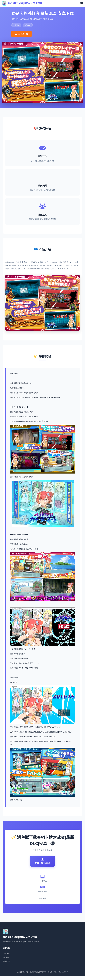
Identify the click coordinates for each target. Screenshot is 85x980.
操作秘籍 (6, 961)
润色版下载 (7, 965)
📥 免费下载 (21, 34)
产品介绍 (6, 957)
